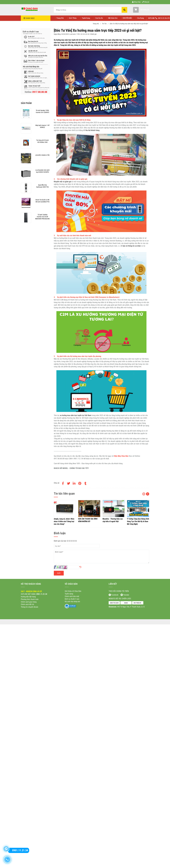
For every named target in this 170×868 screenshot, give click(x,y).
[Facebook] (63, 483)
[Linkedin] (74, 483)
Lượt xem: (73, 34)
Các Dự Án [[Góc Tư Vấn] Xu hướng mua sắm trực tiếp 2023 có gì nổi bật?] (99, 18)
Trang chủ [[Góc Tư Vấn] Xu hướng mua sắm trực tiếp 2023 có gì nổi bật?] (97, 24)
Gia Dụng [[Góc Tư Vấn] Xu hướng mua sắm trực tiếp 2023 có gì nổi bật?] (141, 18)
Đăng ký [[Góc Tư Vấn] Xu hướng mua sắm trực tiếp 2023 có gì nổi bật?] (146, 2)
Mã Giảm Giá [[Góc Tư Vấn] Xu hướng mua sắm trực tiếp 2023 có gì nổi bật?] (113, 18)
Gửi (59, 573)
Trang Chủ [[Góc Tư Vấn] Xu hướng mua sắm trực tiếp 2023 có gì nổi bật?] (60, 18)
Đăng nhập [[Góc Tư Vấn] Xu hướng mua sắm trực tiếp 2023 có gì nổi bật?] (136, 2)
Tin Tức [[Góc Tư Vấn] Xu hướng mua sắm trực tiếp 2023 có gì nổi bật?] (105, 24)
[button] (141, 10)
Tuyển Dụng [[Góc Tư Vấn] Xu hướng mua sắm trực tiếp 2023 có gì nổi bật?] (86, 18)
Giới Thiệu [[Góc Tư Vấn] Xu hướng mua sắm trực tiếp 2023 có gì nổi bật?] (73, 18)
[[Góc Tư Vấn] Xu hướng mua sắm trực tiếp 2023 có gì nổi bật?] (30, 9)
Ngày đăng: (58, 34)
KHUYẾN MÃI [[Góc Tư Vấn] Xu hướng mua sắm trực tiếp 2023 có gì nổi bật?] (127, 18)
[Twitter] (69, 483)
